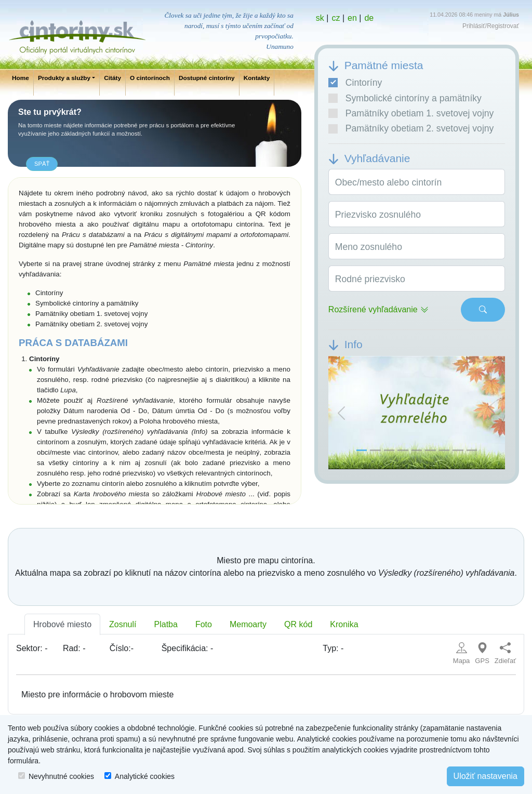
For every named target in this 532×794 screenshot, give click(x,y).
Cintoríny (355, 83)
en (352, 18)
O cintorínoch (150, 78)
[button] (342, 413)
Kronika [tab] (344, 624)
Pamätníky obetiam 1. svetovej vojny (411, 113)
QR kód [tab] (298, 624)
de (369, 18)
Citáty (112, 78)
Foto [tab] (204, 624)
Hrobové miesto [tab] (62, 624)
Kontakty (257, 78)
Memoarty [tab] (248, 624)
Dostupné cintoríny (207, 78)
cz (336, 18)
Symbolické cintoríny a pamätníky (405, 98)
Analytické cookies (145, 776)
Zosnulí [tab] (123, 624)
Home (21, 78)
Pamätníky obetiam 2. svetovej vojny (411, 128)
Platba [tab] (166, 624)
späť (42, 164)
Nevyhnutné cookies (61, 776)
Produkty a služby (64, 78)
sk (320, 18)
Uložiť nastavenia (486, 776)
